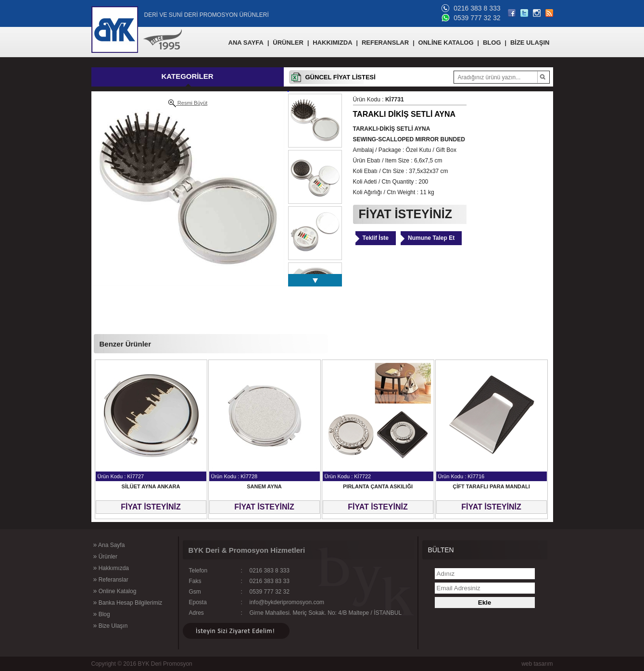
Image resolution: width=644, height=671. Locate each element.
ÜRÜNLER (288, 43)
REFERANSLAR (385, 43)
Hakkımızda (111, 568)
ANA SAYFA (246, 43)
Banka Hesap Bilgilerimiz (128, 602)
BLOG (492, 43)
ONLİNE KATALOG (446, 43)
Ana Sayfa (109, 545)
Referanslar (111, 579)
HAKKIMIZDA (332, 43)
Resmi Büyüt (188, 103)
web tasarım (537, 664)
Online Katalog (115, 591)
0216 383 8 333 (477, 8)
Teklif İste (376, 238)
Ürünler (105, 556)
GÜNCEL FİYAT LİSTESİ (341, 77)
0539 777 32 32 (477, 18)
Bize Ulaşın (111, 625)
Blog (102, 614)
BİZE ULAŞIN (530, 43)
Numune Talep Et (431, 238)
